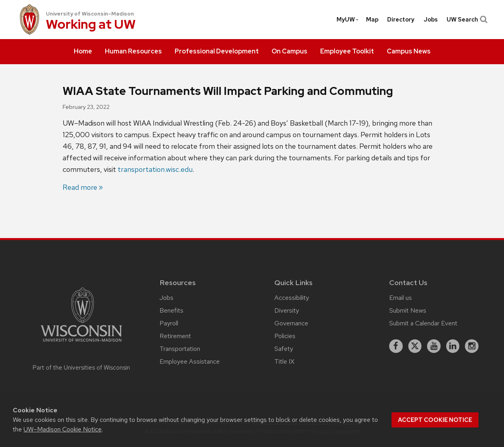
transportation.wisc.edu (155, 169)
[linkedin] (453, 346)
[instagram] (472, 346)
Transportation (180, 349)
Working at (91, 25)
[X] (415, 346)
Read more (80, 187)
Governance (291, 323)
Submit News (408, 310)
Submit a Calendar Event (423, 323)
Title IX (284, 361)
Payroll (169, 323)
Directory (401, 20)
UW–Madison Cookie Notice (63, 429)
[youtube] (434, 346)
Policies (285, 336)
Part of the (81, 368)
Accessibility (292, 298)
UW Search (466, 20)
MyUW (348, 20)
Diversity (287, 310)
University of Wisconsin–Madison (90, 14)
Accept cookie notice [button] (435, 420)
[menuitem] (83, 52)
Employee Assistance (190, 361)
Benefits (171, 310)
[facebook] (396, 346)
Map (372, 20)
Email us (401, 298)
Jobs (431, 20)
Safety (284, 349)
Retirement (175, 336)
